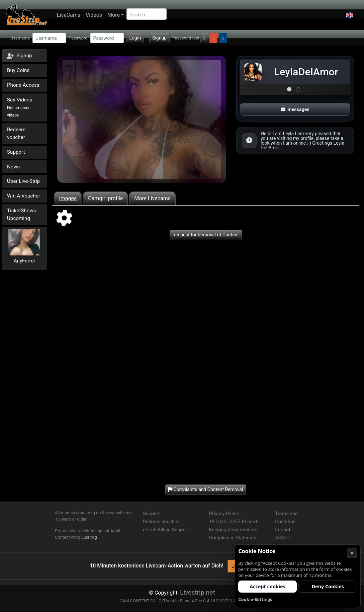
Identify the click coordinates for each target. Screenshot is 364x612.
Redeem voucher (16, 133)
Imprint (283, 530)
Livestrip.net (198, 592)
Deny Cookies (328, 586)
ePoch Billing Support (166, 530)
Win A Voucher (24, 196)
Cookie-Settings (255, 599)
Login (135, 38)
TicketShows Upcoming (22, 214)
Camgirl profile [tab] (105, 198)
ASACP (283, 538)
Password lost (186, 38)
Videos (94, 15)
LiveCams (69, 15)
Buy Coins (18, 70)
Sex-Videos (20, 107)
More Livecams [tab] (152, 198)
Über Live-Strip (23, 181)
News (13, 167)
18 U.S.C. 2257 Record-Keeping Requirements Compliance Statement (234, 530)
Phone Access (23, 85)
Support (16, 152)
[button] (350, 15)
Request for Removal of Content (206, 235)
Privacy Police (224, 514)
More (114, 15)
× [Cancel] (352, 553)
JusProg (89, 537)
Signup (159, 38)
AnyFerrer (25, 261)
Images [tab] (68, 198)
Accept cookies (267, 586)
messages (295, 109)
